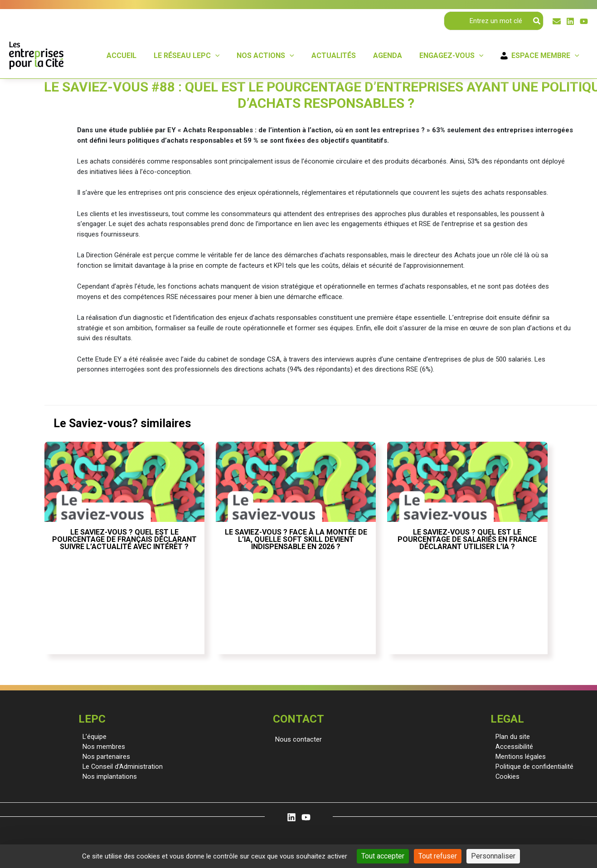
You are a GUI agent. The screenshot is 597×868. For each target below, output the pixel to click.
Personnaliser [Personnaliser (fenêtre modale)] (493, 856)
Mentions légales (519, 757)
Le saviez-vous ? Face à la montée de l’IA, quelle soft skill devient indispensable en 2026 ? (296, 539)
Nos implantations (108, 777)
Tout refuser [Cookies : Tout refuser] (438, 856)
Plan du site (511, 737)
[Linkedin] (570, 21)
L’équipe (93, 737)
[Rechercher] (537, 21)
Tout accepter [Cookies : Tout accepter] (383, 856)
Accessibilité (513, 747)
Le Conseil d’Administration (121, 767)
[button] (298, 740)
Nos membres (102, 747)
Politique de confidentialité (533, 767)
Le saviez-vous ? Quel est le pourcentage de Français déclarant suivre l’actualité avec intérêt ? (124, 539)
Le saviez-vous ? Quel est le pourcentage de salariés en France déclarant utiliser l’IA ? (467, 539)
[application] (230, 56)
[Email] (557, 21)
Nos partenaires (104, 757)
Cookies (506, 777)
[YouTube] (584, 21)
